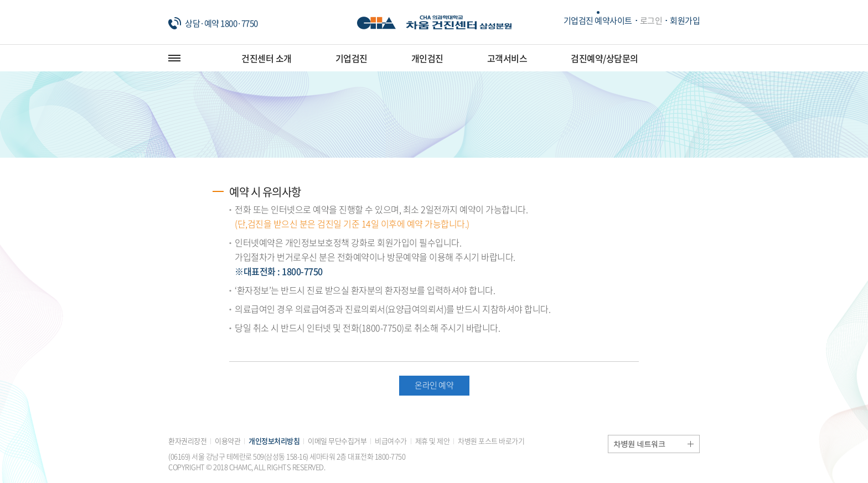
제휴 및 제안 (433, 441)
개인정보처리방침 (274, 441)
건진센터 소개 (267, 58)
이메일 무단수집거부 (337, 441)
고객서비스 (507, 58)
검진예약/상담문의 (604, 58)
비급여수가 (391, 441)
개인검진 (427, 58)
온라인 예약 (434, 385)
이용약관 (228, 441)
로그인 (651, 20)
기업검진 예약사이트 (598, 20)
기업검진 (352, 58)
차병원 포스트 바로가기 (491, 441)
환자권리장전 (187, 441)
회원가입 (685, 20)
